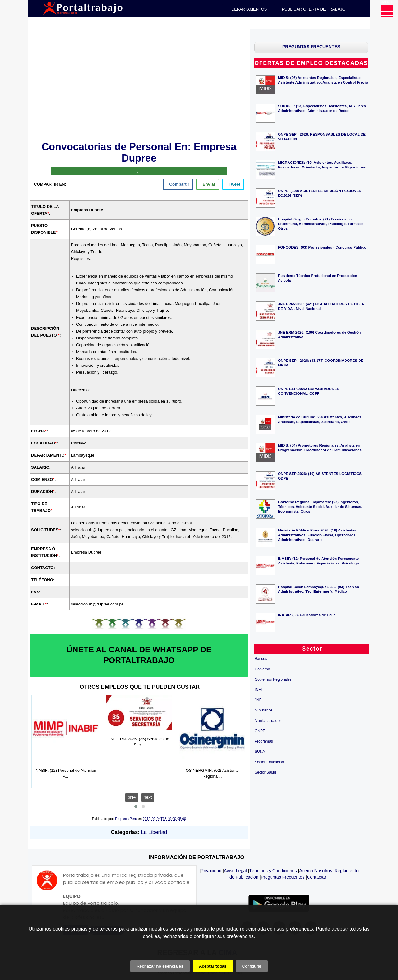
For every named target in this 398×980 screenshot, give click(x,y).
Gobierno (262, 669)
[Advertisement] (139, 84)
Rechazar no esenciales (160, 966)
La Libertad (154, 832)
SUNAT (261, 752)
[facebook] (178, 184)
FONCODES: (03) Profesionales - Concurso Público (322, 247)
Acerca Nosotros (316, 871)
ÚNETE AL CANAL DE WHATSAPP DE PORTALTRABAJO (139, 655)
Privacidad (211, 871)
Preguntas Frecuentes (283, 877)
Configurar (252, 966)
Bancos (261, 659)
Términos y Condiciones (273, 871)
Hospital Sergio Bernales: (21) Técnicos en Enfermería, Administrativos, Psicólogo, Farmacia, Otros (321, 224)
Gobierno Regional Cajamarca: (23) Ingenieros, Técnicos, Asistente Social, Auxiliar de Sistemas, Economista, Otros (320, 506)
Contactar (317, 877)
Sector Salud (265, 772)
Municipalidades (268, 721)
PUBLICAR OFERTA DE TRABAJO (314, 9)
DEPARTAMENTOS (249, 9)
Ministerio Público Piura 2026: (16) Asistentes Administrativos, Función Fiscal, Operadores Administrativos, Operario (317, 535)
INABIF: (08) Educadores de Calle (307, 615)
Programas (264, 741)
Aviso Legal (235, 871)
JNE (258, 700)
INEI (258, 690)
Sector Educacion (269, 762)
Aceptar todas (213, 966)
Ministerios (264, 710)
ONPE (260, 731)
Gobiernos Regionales (273, 679)
